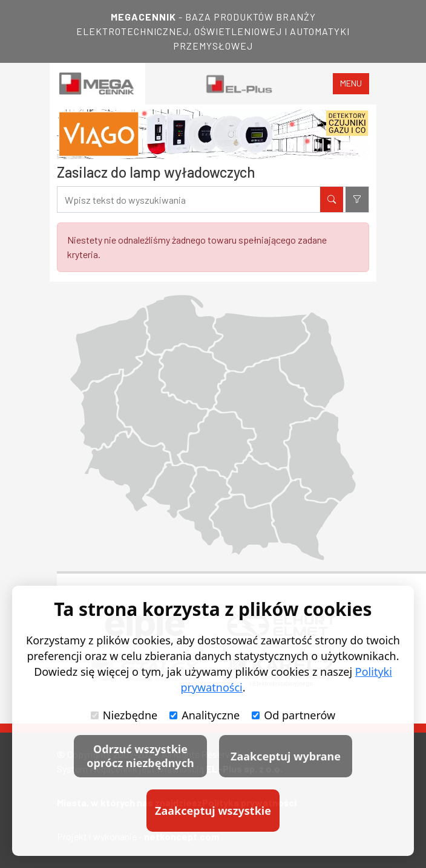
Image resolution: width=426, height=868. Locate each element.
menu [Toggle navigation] (351, 83)
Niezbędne (124, 715)
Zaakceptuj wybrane (286, 756)
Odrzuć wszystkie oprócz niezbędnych (140, 756)
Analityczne (205, 715)
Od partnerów (293, 715)
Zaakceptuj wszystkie (213, 811)
